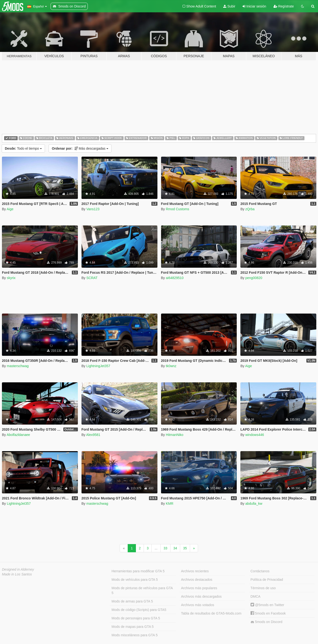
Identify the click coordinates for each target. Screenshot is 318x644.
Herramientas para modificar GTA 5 (138, 571)
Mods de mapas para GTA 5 (133, 627)
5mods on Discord (266, 622)
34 (175, 548)
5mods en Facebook (268, 613)
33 (165, 548)
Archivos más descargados (201, 596)
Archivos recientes (195, 571)
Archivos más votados (198, 605)
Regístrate (284, 6)
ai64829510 (175, 278)
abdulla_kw (254, 504)
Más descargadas (80, 148)
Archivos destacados (197, 580)
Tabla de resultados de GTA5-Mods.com (211, 613)
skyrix (11, 278)
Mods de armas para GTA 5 (132, 601)
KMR (170, 504)
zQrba (250, 209)
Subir (229, 6)
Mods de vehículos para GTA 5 (135, 580)
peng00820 (254, 278)
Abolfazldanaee (18, 435)
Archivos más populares (199, 588)
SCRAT (92, 278)
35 (185, 548)
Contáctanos (260, 571)
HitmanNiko (175, 435)
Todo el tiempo (23, 148)
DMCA (255, 596)
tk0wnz (171, 366)
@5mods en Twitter (267, 605)
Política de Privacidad (267, 580)
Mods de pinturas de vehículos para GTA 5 (142, 590)
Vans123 (93, 209)
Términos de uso (263, 588)
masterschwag (18, 366)
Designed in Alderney (18, 569)
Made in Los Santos (17, 574)
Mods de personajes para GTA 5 (136, 618)
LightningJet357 (98, 366)
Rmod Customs (177, 209)
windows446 (255, 435)
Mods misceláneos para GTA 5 (134, 635)
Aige (10, 209)
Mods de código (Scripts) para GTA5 (139, 610)
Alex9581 (93, 435)
